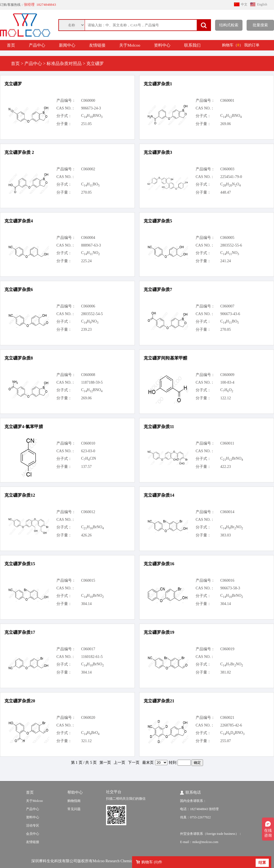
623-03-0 (88, 451)
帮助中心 (75, 792)
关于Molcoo (130, 45)
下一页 (134, 763)
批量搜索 (260, 25)
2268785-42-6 (231, 725)
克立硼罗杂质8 (19, 358)
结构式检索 (229, 25)
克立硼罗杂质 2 (19, 152)
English (262, 4)
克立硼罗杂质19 (159, 632)
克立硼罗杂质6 (19, 289)
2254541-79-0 (231, 177)
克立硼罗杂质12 (20, 495)
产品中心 (37, 45)
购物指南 (74, 801)
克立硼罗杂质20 (20, 701)
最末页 (148, 763)
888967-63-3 (91, 245)
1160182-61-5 (92, 657)
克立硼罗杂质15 (20, 564)
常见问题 (74, 809)
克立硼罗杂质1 (158, 84)
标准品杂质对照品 (64, 63)
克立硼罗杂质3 (158, 152)
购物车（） (232, 45)
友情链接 (97, 45)
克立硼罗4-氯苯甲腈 (24, 427)
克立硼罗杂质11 (159, 427)
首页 (11, 45)
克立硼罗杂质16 (159, 564)
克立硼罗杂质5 (158, 221)
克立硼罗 (13, 84)
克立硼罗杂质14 (159, 495)
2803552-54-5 (92, 314)
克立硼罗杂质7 (158, 289)
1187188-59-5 (92, 382)
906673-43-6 (230, 314)
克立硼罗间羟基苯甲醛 (165, 358)
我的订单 (252, 45)
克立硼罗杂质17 (20, 632)
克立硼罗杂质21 (159, 701)
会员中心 (33, 834)
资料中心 (162, 45)
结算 (262, 863)
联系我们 (192, 45)
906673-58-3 (230, 588)
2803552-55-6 (231, 245)
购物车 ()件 (152, 862)
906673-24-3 (91, 108)
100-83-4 (227, 382)
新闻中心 (67, 45)
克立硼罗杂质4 (19, 221)
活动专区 (33, 825)
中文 (244, 4)
